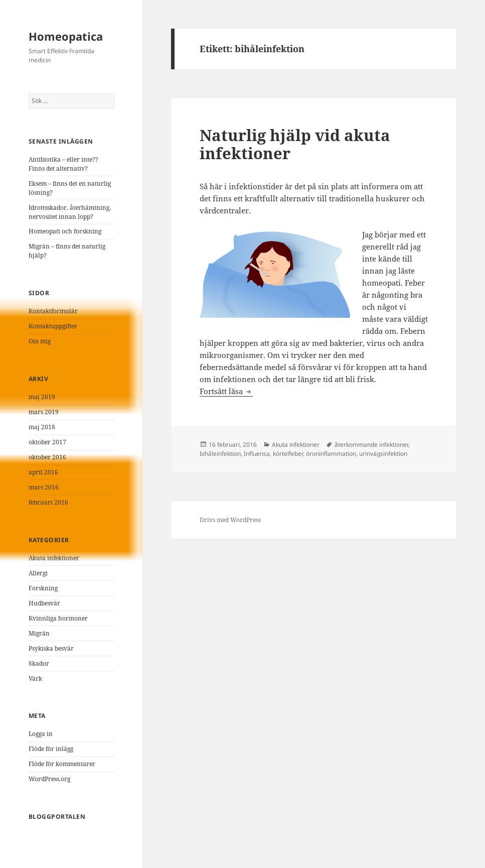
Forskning (43, 588)
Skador (39, 663)
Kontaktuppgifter (53, 326)
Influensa (257, 454)
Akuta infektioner (54, 558)
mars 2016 (44, 487)
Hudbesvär (44, 603)
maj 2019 (42, 397)
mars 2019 (44, 412)
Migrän (39, 633)
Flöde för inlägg (51, 749)
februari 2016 (48, 502)
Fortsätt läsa (226, 391)
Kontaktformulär (53, 311)
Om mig (40, 341)
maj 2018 (42, 427)
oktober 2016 (47, 457)
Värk (35, 678)
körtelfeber (288, 454)
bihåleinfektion (220, 454)
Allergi (38, 573)
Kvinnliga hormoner (58, 618)
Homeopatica (66, 36)
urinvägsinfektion (383, 454)
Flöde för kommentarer (62, 764)
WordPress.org (49, 779)
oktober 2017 (47, 442)
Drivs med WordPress (230, 520)
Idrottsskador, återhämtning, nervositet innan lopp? (70, 212)
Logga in (41, 734)
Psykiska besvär (51, 648)
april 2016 (43, 472)
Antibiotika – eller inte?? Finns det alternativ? (63, 164)
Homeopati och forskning (65, 231)
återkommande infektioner (371, 445)
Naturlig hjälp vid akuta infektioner (295, 144)
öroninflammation (331, 454)
